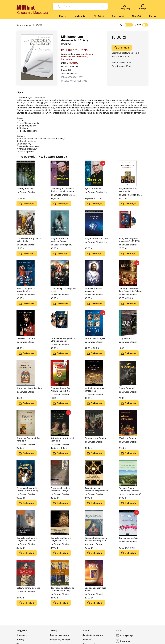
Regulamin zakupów (59, 635)
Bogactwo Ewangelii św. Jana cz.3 (28, 439)
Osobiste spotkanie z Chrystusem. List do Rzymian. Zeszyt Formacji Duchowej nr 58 (29, 539)
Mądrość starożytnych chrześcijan (95, 390)
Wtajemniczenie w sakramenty (128, 190)
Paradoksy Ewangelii (95, 338)
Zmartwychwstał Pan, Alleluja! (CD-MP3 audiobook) (61, 390)
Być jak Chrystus (93, 189)
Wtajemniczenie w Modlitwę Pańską (59, 240)
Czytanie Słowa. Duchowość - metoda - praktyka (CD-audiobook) (131, 489)
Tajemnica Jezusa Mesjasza (93, 290)
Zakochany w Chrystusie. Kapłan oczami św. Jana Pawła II (63, 190)
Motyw (142, 25)
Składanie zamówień (93, 635)
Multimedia (80, 16)
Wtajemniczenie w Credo (97, 239)
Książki (63, 16)
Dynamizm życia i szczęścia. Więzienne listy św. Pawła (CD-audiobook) (97, 489)
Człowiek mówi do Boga (28, 588)
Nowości (136, 16)
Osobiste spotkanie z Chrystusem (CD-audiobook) (61, 539)
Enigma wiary (125, 338)
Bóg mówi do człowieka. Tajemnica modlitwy (62, 589)
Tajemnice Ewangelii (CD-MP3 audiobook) (63, 340)
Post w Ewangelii (127, 388)
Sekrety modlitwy (25, 189)
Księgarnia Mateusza (32, 13)
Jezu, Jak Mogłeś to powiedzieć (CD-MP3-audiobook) (130, 240)
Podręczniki (118, 16)
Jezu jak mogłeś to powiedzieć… (26, 290)
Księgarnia (123, 641)
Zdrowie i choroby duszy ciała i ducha (29, 240)
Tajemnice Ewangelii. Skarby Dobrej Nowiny (27, 489)
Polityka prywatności (60, 640)
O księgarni (22, 635)
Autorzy (20, 640)
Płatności (87, 640)
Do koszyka (122, 48)
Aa (121, 25)
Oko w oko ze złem (26, 338)
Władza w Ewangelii (128, 438)
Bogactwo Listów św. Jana (29, 388)
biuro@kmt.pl (124, 636)
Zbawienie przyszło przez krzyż (63, 290)
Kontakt (153, 16)
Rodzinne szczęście (128, 538)
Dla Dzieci (99, 16)
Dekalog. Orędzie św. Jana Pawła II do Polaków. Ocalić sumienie (131, 290)
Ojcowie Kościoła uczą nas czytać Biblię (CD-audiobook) (96, 539)
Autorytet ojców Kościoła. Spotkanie (63, 439)
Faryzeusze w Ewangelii (96, 438)
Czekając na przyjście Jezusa (95, 589)
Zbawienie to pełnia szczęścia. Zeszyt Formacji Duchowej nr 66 (63, 489)
